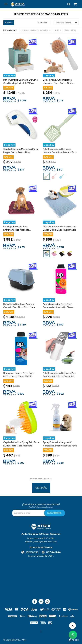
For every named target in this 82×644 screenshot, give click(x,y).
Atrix (57, 30)
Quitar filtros (70, 30)
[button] (69, 4)
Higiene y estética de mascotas (34, 30)
